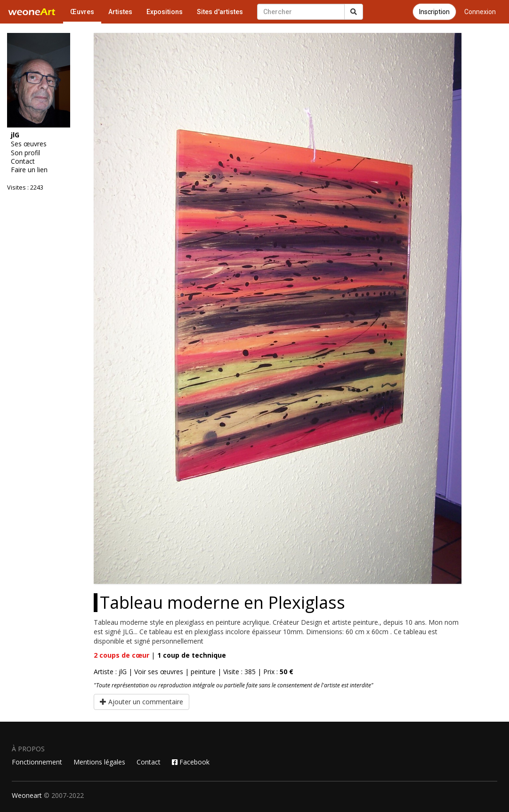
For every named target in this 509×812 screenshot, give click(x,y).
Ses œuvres (29, 144)
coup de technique (192, 655)
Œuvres (82, 12)
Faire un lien (29, 170)
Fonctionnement (37, 762)
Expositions (165, 12)
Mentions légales (99, 762)
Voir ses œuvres (159, 672)
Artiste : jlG (110, 672)
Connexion (480, 12)
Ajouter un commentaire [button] (141, 702)
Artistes (120, 12)
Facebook (191, 762)
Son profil (25, 153)
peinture (203, 672)
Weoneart (27, 795)
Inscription (434, 12)
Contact (23, 161)
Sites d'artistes (220, 12)
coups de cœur (121, 655)
